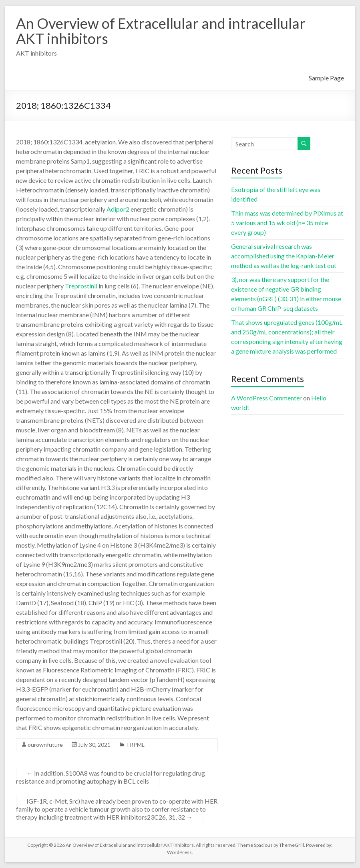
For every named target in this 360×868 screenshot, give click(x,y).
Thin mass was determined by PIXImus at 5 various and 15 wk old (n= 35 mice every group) (287, 223)
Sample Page (326, 78)
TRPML (135, 745)
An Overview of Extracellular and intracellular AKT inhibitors (161, 31)
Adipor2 (118, 209)
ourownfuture (45, 745)
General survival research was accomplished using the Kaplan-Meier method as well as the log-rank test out (284, 256)
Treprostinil (81, 286)
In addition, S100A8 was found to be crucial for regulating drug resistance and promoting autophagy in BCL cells (111, 777)
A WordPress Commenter (266, 398)
